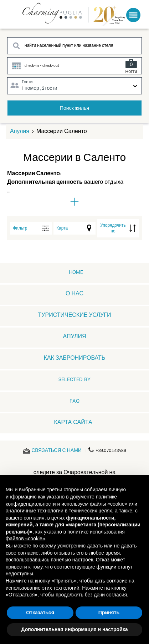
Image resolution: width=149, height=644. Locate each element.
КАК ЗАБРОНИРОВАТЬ (75, 359)
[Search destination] (74, 46)
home (76, 273)
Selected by (74, 380)
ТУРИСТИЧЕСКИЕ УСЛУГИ (75, 316)
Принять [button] (109, 613)
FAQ (74, 402)
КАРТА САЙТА (73, 423)
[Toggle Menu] (133, 15)
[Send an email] (56, 451)
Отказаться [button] (40, 613)
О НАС (74, 295)
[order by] (118, 228)
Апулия (20, 132)
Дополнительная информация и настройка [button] (75, 629)
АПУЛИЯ (74, 338)
